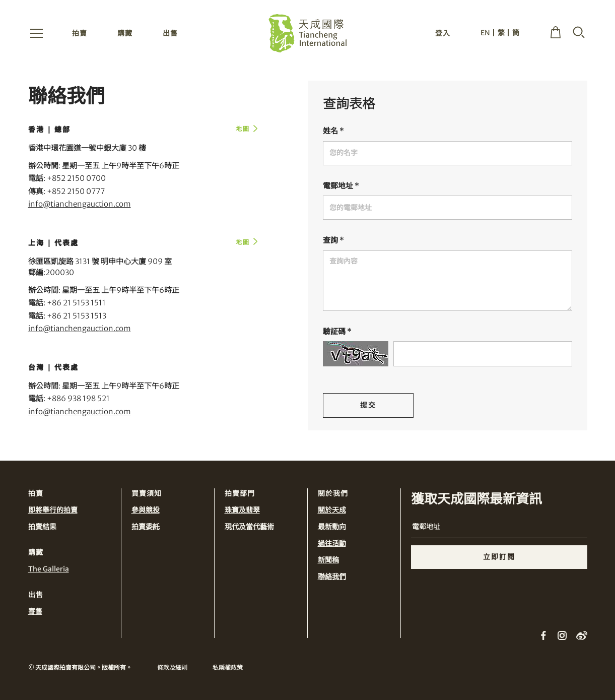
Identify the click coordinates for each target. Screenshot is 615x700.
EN (485, 34)
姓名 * (333, 131)
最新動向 (332, 527)
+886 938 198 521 (78, 398)
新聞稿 (328, 560)
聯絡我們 (332, 577)
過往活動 (332, 543)
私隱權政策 (228, 667)
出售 (170, 34)
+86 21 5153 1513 (77, 316)
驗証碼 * (337, 331)
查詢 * (333, 240)
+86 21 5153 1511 (76, 303)
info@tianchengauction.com (80, 204)
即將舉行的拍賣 (53, 510)
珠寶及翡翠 (242, 510)
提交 (368, 405)
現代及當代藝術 (249, 527)
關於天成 (332, 510)
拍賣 (80, 34)
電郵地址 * (341, 186)
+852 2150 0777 (76, 191)
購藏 (125, 34)
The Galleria (49, 569)
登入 (443, 34)
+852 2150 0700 (76, 178)
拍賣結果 (42, 527)
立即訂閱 (499, 557)
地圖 (243, 129)
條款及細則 (172, 667)
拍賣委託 (146, 527)
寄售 (35, 611)
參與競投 (146, 510)
